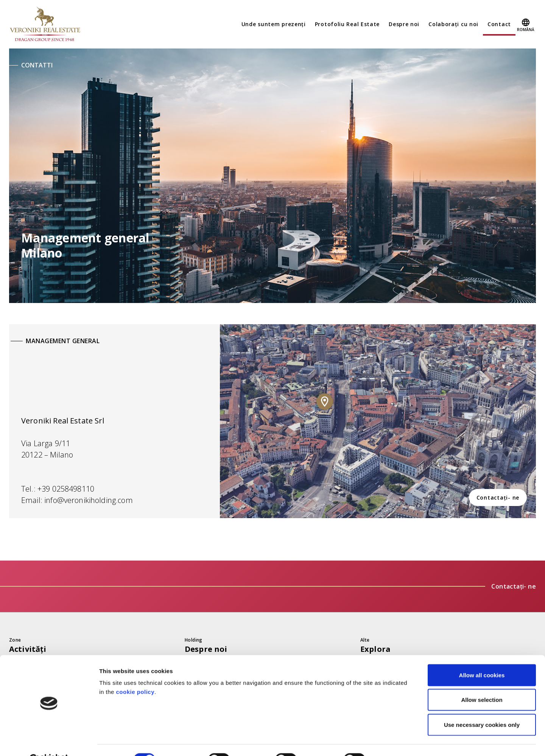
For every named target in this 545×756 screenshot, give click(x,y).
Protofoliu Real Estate (347, 24)
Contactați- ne (498, 497)
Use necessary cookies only (482, 706)
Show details (397, 741)
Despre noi (404, 24)
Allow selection (482, 682)
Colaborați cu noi (453, 24)
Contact (499, 24)
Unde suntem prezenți (274, 24)
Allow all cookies (482, 657)
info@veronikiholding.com (89, 500)
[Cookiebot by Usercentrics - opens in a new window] (49, 741)
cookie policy (135, 673)
